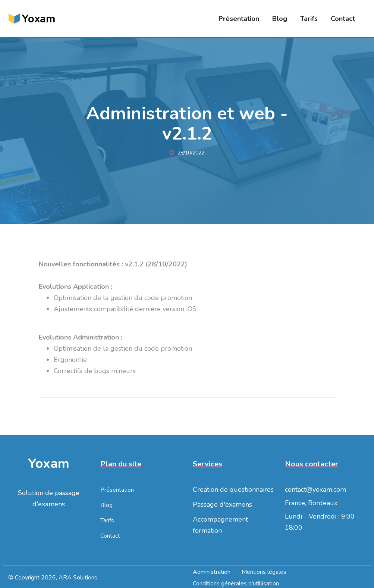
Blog (280, 19)
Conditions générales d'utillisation (236, 584)
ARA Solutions (78, 578)
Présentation (239, 19)
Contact (343, 19)
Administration (212, 572)
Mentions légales (264, 572)
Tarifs (309, 19)
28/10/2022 (187, 153)
